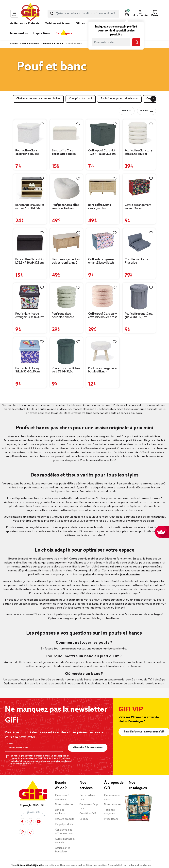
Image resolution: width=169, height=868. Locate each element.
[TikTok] (31, 832)
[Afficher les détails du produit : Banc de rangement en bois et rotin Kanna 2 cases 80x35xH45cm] (66, 242)
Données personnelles (73, 865)
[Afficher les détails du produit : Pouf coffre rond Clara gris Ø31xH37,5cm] (139, 297)
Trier (125, 111)
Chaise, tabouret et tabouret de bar (38, 99)
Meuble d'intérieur (53, 44)
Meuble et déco (30, 44)
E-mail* (11, 744)
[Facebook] (22, 822)
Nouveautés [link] (19, 33)
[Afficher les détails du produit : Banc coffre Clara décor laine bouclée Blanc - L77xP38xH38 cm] (66, 133)
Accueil (14, 44)
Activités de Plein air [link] (25, 24)
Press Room (111, 819)
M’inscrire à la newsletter (88, 748)
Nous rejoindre (112, 805)
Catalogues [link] (64, 33)
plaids (87, 575)
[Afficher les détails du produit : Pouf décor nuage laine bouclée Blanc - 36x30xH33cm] (103, 351)
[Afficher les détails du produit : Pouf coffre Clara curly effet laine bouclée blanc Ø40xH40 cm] (139, 133)
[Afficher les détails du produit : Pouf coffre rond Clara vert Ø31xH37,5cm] (66, 351)
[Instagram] (31, 822)
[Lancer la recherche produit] (52, 14)
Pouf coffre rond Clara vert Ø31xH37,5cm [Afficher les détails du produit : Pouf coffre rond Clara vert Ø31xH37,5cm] (66, 370)
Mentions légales (50, 865)
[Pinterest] (22, 832)
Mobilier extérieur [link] (57, 24)
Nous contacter (64, 805)
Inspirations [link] (42, 33)
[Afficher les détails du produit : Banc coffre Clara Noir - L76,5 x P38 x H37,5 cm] (30, 242)
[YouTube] (39, 822)
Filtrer (147, 111)
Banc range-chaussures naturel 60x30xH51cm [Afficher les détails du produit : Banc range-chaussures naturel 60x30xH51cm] (30, 207)
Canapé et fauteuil (80, 99)
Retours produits (65, 819)
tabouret (116, 567)
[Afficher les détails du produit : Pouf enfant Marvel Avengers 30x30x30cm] (30, 297)
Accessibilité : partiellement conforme (129, 865)
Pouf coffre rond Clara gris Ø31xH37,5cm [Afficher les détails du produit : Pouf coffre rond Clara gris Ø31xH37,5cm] (139, 315)
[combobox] (83, 14)
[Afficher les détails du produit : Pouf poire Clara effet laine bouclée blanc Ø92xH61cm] (66, 188)
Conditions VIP (88, 814)
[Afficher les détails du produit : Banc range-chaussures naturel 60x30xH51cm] (30, 188)
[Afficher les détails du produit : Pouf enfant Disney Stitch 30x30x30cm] (30, 351)
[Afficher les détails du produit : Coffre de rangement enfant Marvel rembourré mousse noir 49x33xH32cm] (139, 188)
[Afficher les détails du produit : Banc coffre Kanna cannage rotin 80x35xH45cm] (103, 188)
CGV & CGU (32, 865)
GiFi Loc (84, 819)
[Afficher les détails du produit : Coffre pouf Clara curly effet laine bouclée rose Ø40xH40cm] (103, 297)
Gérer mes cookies (96, 865)
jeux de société (130, 575)
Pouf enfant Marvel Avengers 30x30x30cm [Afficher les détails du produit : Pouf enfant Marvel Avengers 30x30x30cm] (30, 315)
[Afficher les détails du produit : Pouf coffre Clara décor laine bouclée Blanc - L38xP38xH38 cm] (30, 133)
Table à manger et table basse (119, 99)
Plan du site (18, 865)
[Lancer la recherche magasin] (136, 42)
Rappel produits (64, 824)
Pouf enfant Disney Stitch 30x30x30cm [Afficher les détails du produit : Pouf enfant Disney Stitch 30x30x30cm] (27, 370)
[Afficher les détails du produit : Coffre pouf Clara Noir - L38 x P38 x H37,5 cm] (103, 133)
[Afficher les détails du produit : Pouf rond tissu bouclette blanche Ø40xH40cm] (66, 297)
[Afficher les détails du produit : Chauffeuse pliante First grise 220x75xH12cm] (139, 242)
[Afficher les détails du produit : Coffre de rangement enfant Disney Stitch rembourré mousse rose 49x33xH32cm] (103, 242)
